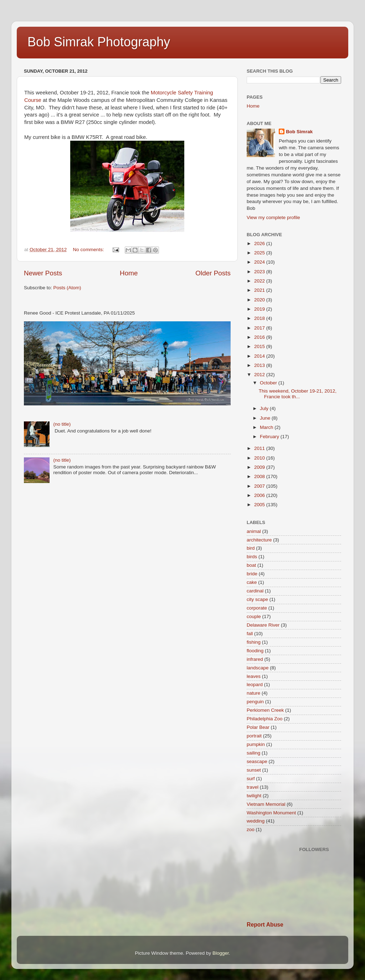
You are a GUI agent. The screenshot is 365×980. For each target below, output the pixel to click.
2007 (260, 486)
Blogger (221, 953)
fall (250, 634)
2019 (260, 309)
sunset (254, 770)
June (266, 418)
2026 (260, 243)
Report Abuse (265, 925)
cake (252, 582)
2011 (260, 448)
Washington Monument (271, 813)
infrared (255, 659)
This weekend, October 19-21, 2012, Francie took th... (298, 394)
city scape (257, 599)
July (265, 408)
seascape (257, 761)
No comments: (89, 250)
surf (251, 779)
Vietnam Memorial (266, 804)
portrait (254, 736)
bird (251, 548)
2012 (260, 375)
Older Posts (213, 273)
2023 (260, 272)
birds (252, 557)
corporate (257, 608)
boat (251, 565)
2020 (260, 300)
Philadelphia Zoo (265, 719)
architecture (259, 540)
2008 (260, 476)
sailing (253, 753)
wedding (256, 821)
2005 (260, 505)
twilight (254, 796)
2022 (260, 281)
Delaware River (263, 625)
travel (253, 787)
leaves (254, 676)
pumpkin (256, 744)
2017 (260, 328)
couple (254, 616)
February (270, 437)
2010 (260, 458)
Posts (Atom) (67, 288)
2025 (260, 253)
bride (252, 574)
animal (254, 531)
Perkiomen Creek (265, 710)
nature (253, 693)
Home (129, 273)
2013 (260, 365)
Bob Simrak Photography (99, 42)
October (269, 383)
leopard (255, 685)
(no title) (62, 424)
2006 (260, 495)
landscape (258, 668)
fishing (254, 642)
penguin (255, 702)
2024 (260, 262)
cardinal (255, 591)
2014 (260, 356)
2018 (260, 318)
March (267, 427)
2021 (260, 290)
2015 (260, 346)
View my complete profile (273, 217)
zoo (251, 829)
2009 (260, 467)
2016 (260, 337)
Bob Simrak (299, 132)
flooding (255, 651)
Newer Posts (43, 273)
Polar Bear (258, 727)
